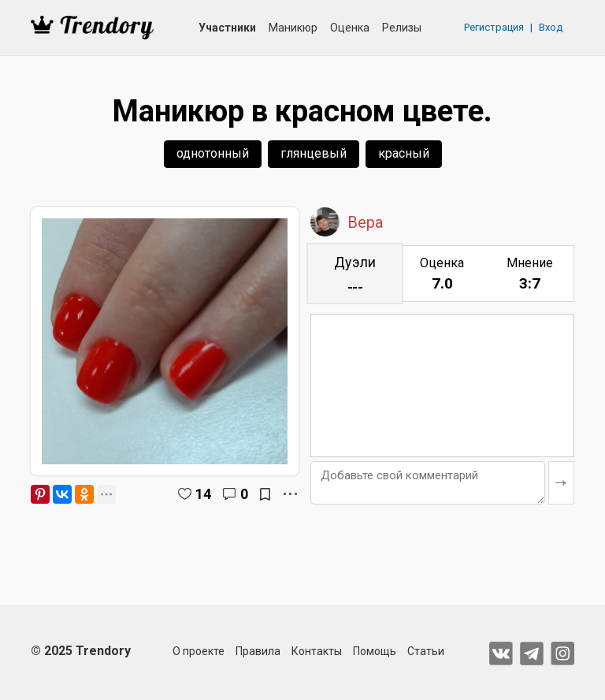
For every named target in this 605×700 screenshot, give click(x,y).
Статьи (426, 651)
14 (203, 494)
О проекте (199, 651)
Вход (551, 27)
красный (404, 153)
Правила (258, 651)
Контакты (317, 651)
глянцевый (314, 153)
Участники (227, 28)
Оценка (350, 28)
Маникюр (293, 28)
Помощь (375, 651)
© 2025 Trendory (81, 651)
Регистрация (494, 27)
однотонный (213, 153)
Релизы (402, 28)
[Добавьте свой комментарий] (428, 483)
